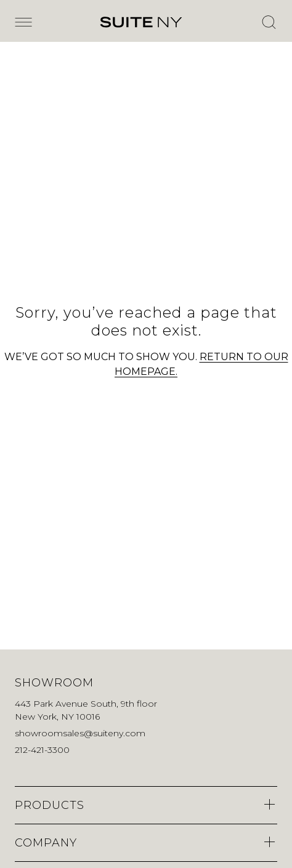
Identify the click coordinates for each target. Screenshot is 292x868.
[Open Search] (269, 22)
